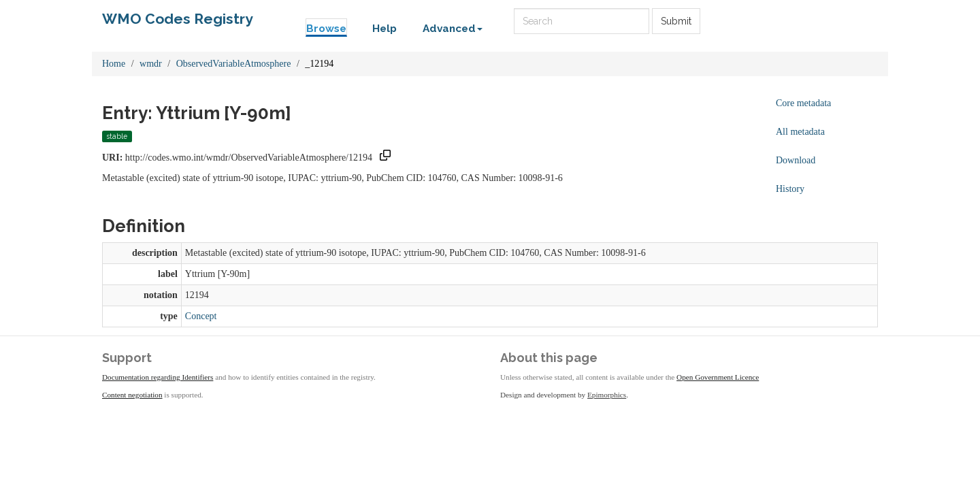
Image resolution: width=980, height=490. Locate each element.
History (790, 189)
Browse (326, 29)
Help (385, 29)
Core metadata (803, 103)
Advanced (453, 29)
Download (796, 160)
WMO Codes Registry (178, 19)
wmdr (151, 64)
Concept (201, 316)
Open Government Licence (718, 377)
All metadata (800, 132)
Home (114, 64)
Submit (676, 21)
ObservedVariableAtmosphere (234, 64)
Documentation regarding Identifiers (158, 377)
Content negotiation (132, 395)
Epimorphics (607, 395)
